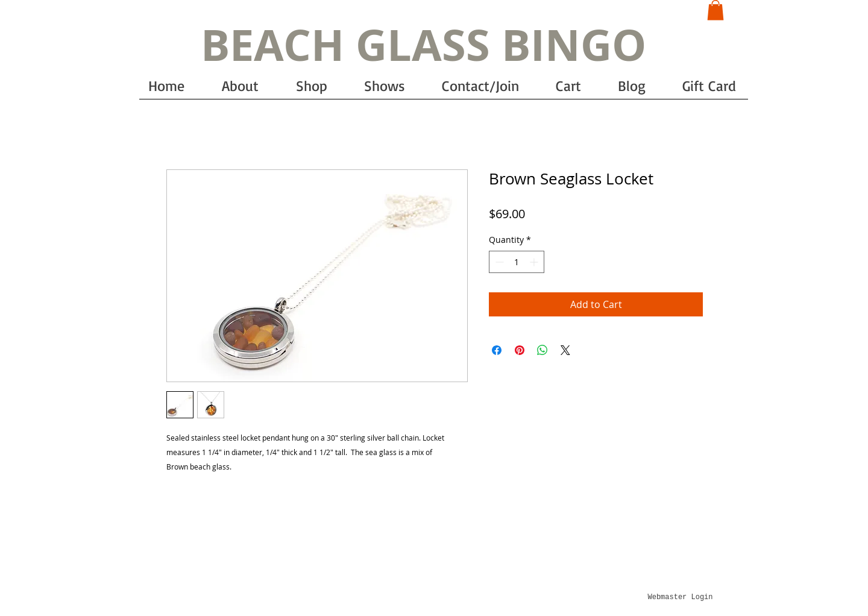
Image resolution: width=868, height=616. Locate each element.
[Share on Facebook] (497, 350)
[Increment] (535, 262)
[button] (715, 10)
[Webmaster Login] (680, 597)
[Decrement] (498, 262)
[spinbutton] (517, 262)
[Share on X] (565, 350)
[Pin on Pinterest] (520, 350)
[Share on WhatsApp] (542, 350)
